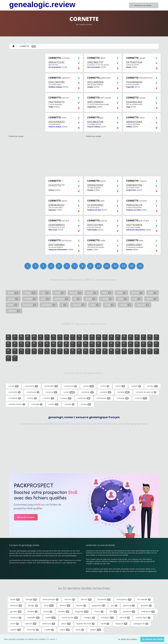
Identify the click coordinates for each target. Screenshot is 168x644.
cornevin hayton (17, 404)
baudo (15, 599)
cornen (88, 386)
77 (60, 351)
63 (137, 344)
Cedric (13, 305)
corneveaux (103, 398)
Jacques (13, 299)
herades (64, 612)
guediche (146, 605)
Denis (95, 305)
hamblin (33, 612)
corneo (105, 386)
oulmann (31, 624)
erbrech (65, 605)
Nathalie (125, 305)
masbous (16, 618)
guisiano (16, 612)
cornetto (49, 398)
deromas (16, 605)
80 (79, 351)
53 (79, 344)
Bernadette (49, 305)
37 (21, 344)
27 (117, 337)
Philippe (30, 293)
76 (53, 351)
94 (156, 351)
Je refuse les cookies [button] (128, 639)
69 (15, 351)
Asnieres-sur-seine (133, 210)
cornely (13, 386)
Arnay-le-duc (131, 190)
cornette (124, 392)
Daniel (59, 293)
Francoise (78, 305)
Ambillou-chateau (55, 87)
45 (60, 344)
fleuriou (81, 605)
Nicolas (152, 299)
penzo (66, 624)
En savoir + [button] (52, 639)
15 (140, 266)
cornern (136, 386)
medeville (34, 618)
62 (130, 344)
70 (21, 351)
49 (66, 344)
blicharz (86, 599)
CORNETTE (24, 46)
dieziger (33, 605)
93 (150, 351)
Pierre (107, 293)
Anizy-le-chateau (55, 127)
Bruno (122, 299)
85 (105, 351)
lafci (113, 612)
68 (8, 351)
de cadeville (144, 599)
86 (111, 351)
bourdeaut (104, 599)
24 (98, 337)
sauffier (16, 630)
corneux (66, 398)
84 (98, 351)
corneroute (33, 392)
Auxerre (129, 250)
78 (66, 351)
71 (27, 351)
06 (21, 337)
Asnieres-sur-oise (94, 210)
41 (40, 344)
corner (120, 386)
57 (105, 344)
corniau (86, 404)
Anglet (51, 107)
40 (34, 344)
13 (123, 266)
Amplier (90, 87)
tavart (80, 630)
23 (92, 337)
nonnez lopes (143, 618)
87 (117, 351)
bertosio (70, 599)
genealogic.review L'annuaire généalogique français (84, 417)
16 (66, 337)
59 (117, 344)
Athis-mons (53, 230)
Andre (121, 293)
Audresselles (92, 230)
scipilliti (49, 630)
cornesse (51, 392)
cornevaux (84, 398)
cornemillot (51, 386)
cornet (69, 392)
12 (115, 266)
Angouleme (92, 107)
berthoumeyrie (51, 599)
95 (8, 358)
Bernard (137, 293)
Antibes (129, 127)
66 (150, 344)
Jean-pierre (30, 305)
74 (40, 351)
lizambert (129, 612)
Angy (128, 107)
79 (72, 351)
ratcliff (105, 624)
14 (132, 266)
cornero (152, 386)
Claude (92, 293)
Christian (30, 299)
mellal (51, 618)
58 (111, 344)
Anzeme (90, 190)
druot (49, 605)
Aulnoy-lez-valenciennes (136, 230)
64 (143, 344)
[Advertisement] (25, 92)
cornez (54, 404)
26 (111, 337)
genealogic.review (42, 4)
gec (114, 605)
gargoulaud (99, 605)
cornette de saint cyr (146, 392)
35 (8, 344)
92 (143, 351)
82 (85, 351)
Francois (75, 293)
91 (137, 351)
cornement (31, 386)
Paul (137, 299)
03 (15, 337)
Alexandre (143, 305)
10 (98, 266)
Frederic (107, 299)
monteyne (107, 618)
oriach (15, 624)
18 (79, 337)
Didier (110, 305)
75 (47, 351)
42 (47, 344)
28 (124, 337)
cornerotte (14, 392)
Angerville (130, 87)
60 (124, 344)
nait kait (125, 618)
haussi (48, 612)
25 (105, 337)
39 (27, 344)
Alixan (129, 67)
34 (156, 337)
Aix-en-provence (55, 67)
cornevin (141, 398)
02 (8, 337)
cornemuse (70, 386)
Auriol (90, 250)
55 (92, 344)
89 (124, 351)
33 (150, 337)
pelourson (49, 624)
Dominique (62, 299)
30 (137, 337)
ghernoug (129, 605)
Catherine (14, 311)
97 (15, 358)
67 (156, 344)
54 (85, 344)
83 (92, 351)
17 (72, 337)
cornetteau (15, 398)
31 (143, 337)
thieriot (96, 630)
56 (98, 344)
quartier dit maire (86, 624)
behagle (31, 599)
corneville (123, 398)
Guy (45, 293)
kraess (99, 612)
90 (130, 351)
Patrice (90, 299)
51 (72, 344)
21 (85, 337)
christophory (124, 599)
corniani (70, 404)
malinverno (148, 612)
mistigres (89, 618)
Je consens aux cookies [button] (153, 639)
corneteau (87, 392)
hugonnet (82, 612)
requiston (121, 624)
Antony (51, 190)
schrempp (33, 630)
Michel (13, 293)
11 (107, 266)
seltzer (65, 630)
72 (34, 351)
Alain (153, 293)
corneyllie (37, 404)
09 (34, 337)
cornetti (32, 398)
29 (130, 337)
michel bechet (70, 618)
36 (15, 344)
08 (27, 337)
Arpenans (52, 210)
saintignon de (141, 624)
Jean (45, 299)
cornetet (106, 392)
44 (53, 344)
